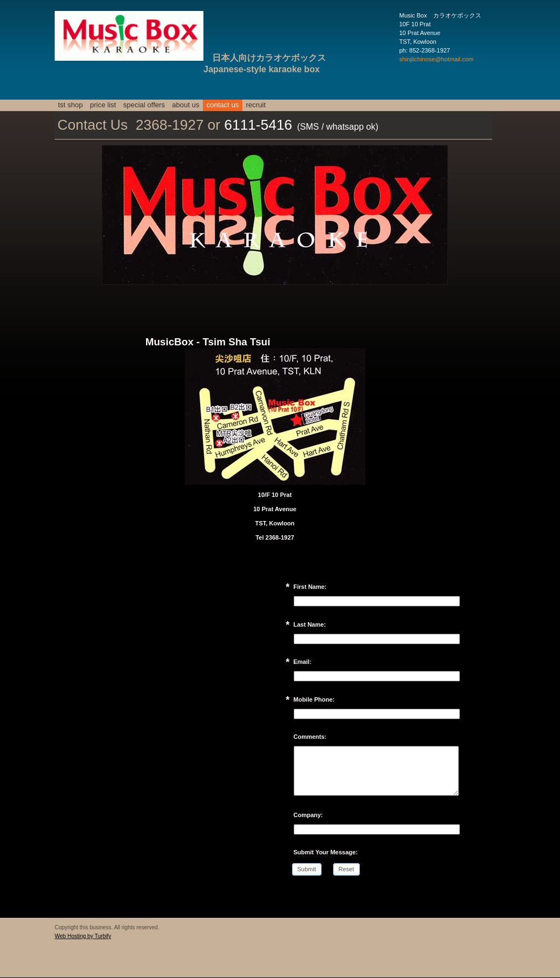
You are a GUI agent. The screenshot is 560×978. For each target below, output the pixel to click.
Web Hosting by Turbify (83, 936)
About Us (186, 105)
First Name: (310, 587)
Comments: (310, 737)
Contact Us (222, 105)
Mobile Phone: (314, 699)
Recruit (256, 105)
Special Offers (144, 105)
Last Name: (310, 624)
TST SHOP (71, 105)
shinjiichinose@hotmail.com (436, 59)
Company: (308, 815)
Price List (103, 105)
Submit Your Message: (326, 852)
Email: (303, 662)
